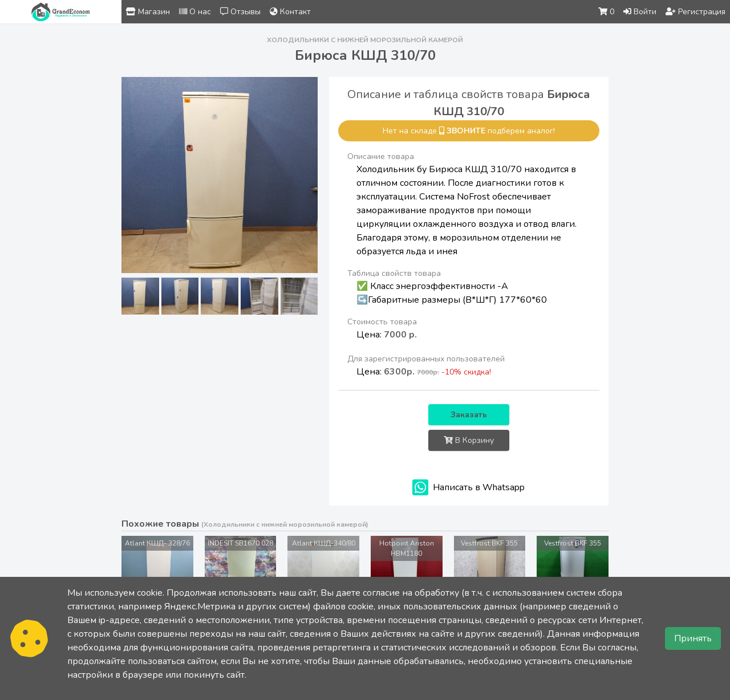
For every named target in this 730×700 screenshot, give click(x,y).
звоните (466, 131)
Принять (693, 638)
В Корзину (469, 440)
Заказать (469, 415)
